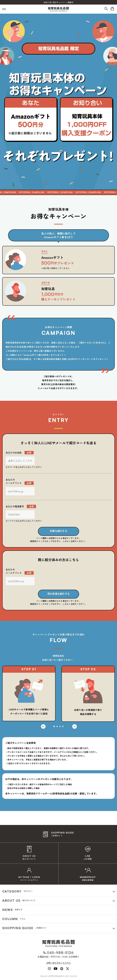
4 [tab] (63, 726)
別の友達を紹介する (59, 594)
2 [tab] (57, 726)
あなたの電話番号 (21, 506)
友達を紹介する (58, 531)
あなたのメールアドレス (20, 481)
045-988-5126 (60, 953)
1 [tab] (54, 726)
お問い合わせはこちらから (59, 963)
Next (74, 726)
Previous (43, 726)
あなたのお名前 (20, 453)
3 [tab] (60, 726)
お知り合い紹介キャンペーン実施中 (58, 2)
